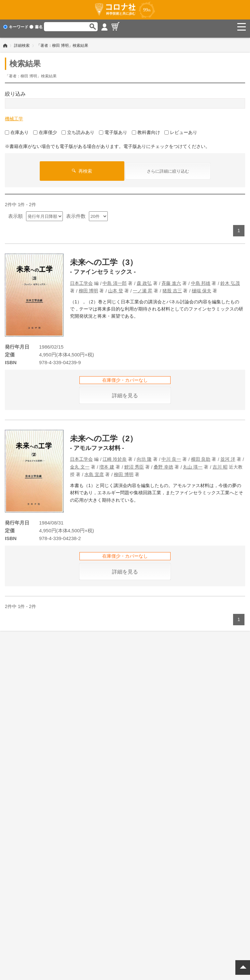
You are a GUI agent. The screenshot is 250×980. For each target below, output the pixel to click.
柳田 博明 (89, 287)
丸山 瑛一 (193, 463)
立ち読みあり (78, 129)
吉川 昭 (220, 463)
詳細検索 (22, 42)
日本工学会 (81, 280)
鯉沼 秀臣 (134, 463)
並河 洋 (228, 456)
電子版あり (113, 129)
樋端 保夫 (201, 287)
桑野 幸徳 (163, 463)
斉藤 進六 (171, 280)
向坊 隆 (144, 456)
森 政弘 (144, 280)
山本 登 (116, 287)
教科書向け (146, 129)
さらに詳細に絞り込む (168, 168)
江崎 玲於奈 (115, 456)
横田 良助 (201, 456)
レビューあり (181, 129)
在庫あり (17, 129)
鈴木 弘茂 (230, 280)
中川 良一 (171, 456)
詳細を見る (125, 392)
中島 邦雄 (201, 280)
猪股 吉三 (172, 287)
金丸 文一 (80, 463)
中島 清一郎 (115, 280)
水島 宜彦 (94, 471)
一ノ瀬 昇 (143, 287)
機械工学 (14, 115)
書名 (36, 27)
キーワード (16, 27)
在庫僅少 (45, 129)
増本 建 (107, 463)
